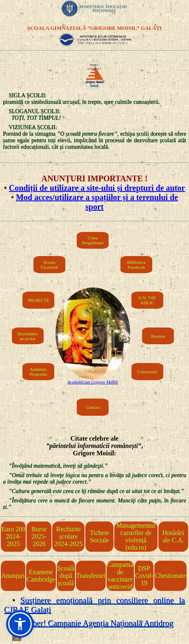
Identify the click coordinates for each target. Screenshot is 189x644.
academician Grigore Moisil (93, 382)
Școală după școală (66, 576)
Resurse (158, 336)
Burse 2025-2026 (39, 536)
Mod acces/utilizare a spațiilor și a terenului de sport (97, 202)
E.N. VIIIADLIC (147, 300)
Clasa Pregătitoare (93, 240)
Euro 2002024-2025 (13, 536)
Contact (93, 407)
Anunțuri (13, 576)
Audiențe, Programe (39, 372)
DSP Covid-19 (144, 576)
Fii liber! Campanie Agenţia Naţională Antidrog (95, 623)
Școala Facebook (50, 265)
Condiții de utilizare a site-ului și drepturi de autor (97, 188)
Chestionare (170, 576)
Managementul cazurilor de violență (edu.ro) (136, 536)
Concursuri (147, 372)
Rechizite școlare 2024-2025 (68, 536)
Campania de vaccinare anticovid (120, 576)
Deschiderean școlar (28, 336)
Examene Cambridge (41, 576)
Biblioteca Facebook (136, 265)
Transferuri (91, 576)
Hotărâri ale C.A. (173, 536)
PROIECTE (39, 300)
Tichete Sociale (99, 536)
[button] (20, 624)
